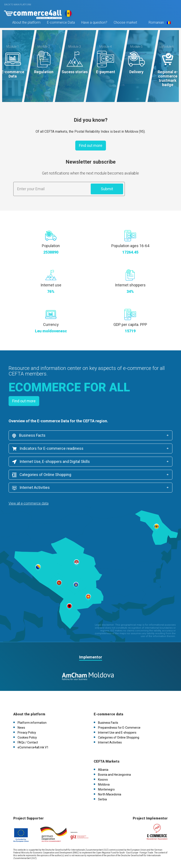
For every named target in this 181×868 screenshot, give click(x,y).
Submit (107, 189)
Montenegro (106, 777)
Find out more (91, 145)
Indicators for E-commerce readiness (48, 449)
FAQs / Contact (28, 729)
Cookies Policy (27, 724)
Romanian (159, 23)
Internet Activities (115, 475)
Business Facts (29, 436)
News (21, 714)
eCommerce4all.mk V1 (33, 734)
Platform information (32, 710)
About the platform (26, 23)
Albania (103, 757)
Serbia (102, 786)
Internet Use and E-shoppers (117, 719)
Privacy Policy (27, 719)
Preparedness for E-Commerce (119, 714)
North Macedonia (110, 781)
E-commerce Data (60, 23)
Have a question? (94, 23)
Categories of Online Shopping (42, 475)
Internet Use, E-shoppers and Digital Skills (51, 462)
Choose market (125, 23)
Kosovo (103, 767)
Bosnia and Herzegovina (114, 762)
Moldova (104, 772)
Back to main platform (18, 5)
